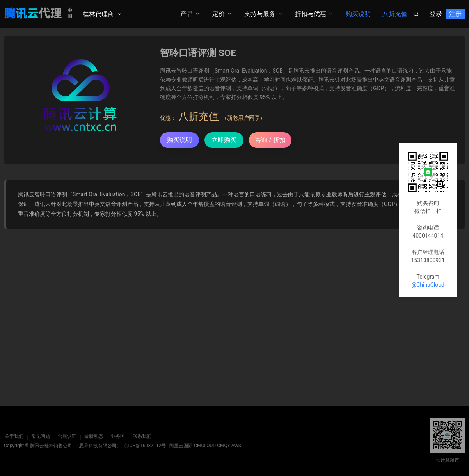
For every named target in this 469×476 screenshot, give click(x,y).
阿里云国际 (181, 446)
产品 (187, 14)
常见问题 (40, 436)
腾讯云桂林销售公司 (51, 446)
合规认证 (66, 436)
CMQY (224, 446)
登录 (436, 14)
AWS (236, 446)
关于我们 (13, 436)
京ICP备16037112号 (145, 446)
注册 (455, 14)
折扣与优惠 (311, 14)
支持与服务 (260, 14)
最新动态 (93, 436)
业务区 (117, 436)
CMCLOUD (205, 446)
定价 (219, 14)
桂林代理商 (98, 14)
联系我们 (141, 436)
